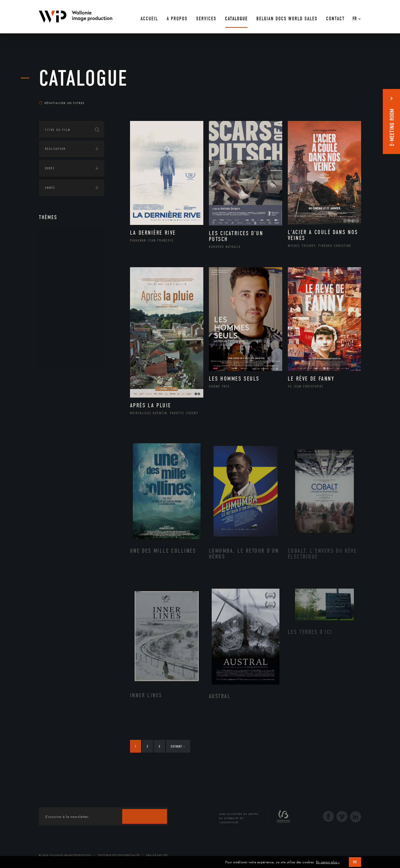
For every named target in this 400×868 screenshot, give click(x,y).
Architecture (62, 253)
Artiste (57, 271)
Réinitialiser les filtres (62, 103)
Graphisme (60, 288)
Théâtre (57, 359)
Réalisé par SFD (157, 855)
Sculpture (59, 350)
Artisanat (60, 262)
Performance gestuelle (72, 332)
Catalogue (83, 78)
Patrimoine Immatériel (71, 315)
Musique (58, 306)
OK (355, 862)
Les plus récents (347, 98)
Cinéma (57, 279)
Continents (54, 378)
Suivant (178, 746)
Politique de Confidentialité (119, 855)
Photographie (63, 341)
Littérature (61, 297)
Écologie (52, 395)
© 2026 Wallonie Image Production (65, 855)
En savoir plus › (328, 862)
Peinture (58, 323)
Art (47, 236)
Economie (53, 412)
